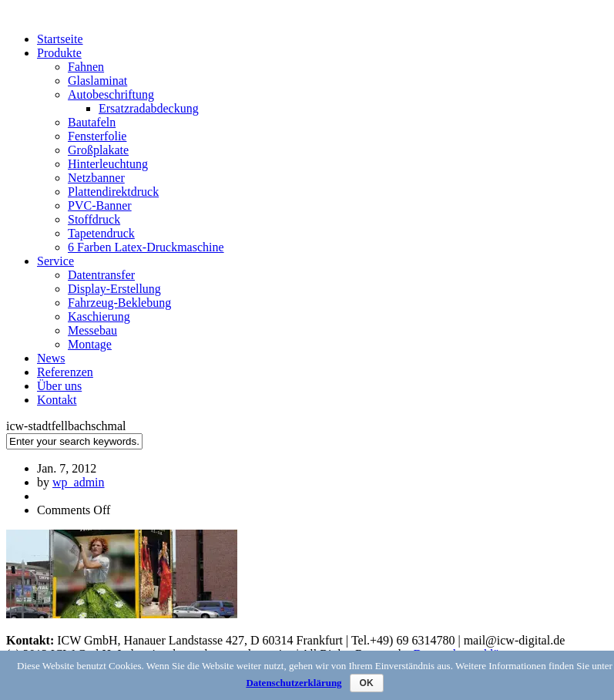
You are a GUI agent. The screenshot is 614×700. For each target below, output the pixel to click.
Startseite (60, 39)
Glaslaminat (97, 81)
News (51, 358)
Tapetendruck (101, 233)
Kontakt (57, 400)
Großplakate (98, 150)
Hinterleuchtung (108, 164)
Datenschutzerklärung (294, 683)
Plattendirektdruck (113, 192)
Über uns (59, 386)
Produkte (59, 53)
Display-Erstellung (114, 289)
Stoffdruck (94, 219)
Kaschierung (99, 316)
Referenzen (65, 372)
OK (367, 683)
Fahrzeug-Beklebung (119, 303)
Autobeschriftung (111, 94)
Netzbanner (96, 178)
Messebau (92, 330)
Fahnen (86, 67)
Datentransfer (101, 275)
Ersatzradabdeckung (149, 108)
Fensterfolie (97, 136)
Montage (90, 344)
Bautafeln (92, 122)
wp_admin (79, 482)
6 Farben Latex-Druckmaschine (146, 247)
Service (55, 261)
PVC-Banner (100, 205)
